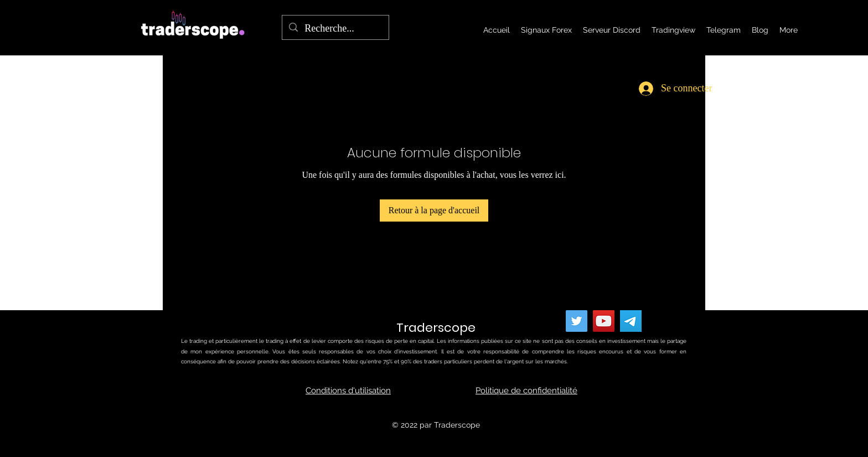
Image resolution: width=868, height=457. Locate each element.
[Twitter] (577, 321)
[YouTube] (604, 321)
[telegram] (631, 321)
